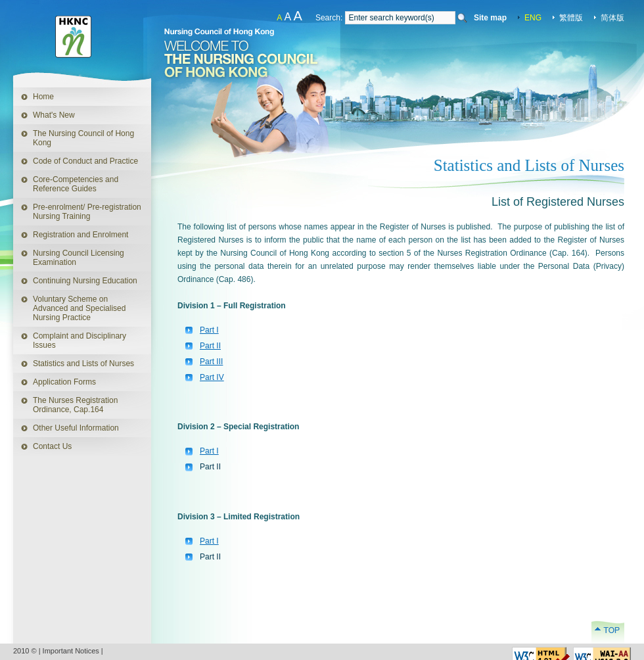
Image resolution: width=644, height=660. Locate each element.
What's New (54, 115)
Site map (490, 18)
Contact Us (52, 446)
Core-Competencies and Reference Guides (76, 184)
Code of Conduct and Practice (85, 161)
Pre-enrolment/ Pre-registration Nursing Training (87, 212)
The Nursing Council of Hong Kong (83, 138)
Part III (211, 362)
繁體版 (571, 18)
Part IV (212, 377)
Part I (209, 330)
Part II (210, 346)
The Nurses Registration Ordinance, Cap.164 (75, 405)
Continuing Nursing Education (85, 281)
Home (43, 97)
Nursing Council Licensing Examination (79, 258)
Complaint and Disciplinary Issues (80, 341)
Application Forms (55, 380)
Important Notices (71, 651)
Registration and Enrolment (80, 235)
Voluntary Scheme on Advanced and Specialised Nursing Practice (79, 308)
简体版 (612, 18)
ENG (533, 18)
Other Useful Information (76, 428)
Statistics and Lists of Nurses (83, 364)
